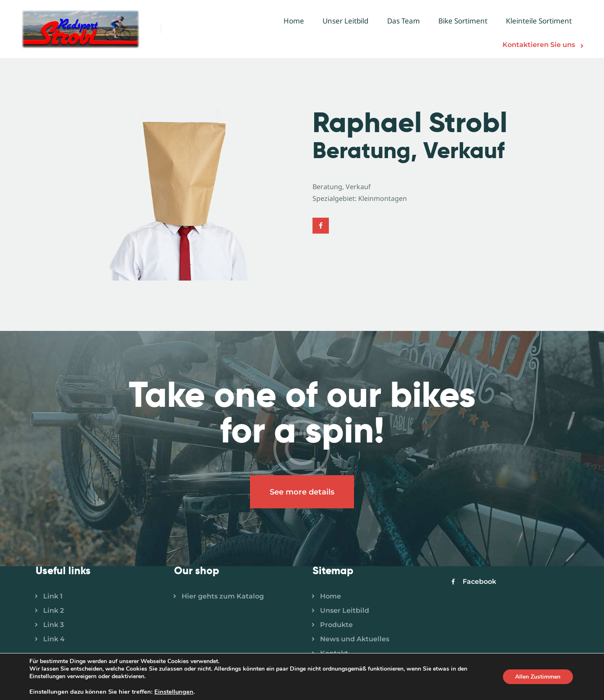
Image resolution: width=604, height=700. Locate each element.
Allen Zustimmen (538, 677)
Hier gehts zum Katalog (223, 597)
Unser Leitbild (345, 611)
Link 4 (54, 639)
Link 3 (53, 625)
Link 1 (53, 597)
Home (331, 597)
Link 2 (53, 611)
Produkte (336, 625)
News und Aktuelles (355, 639)
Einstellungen (174, 692)
